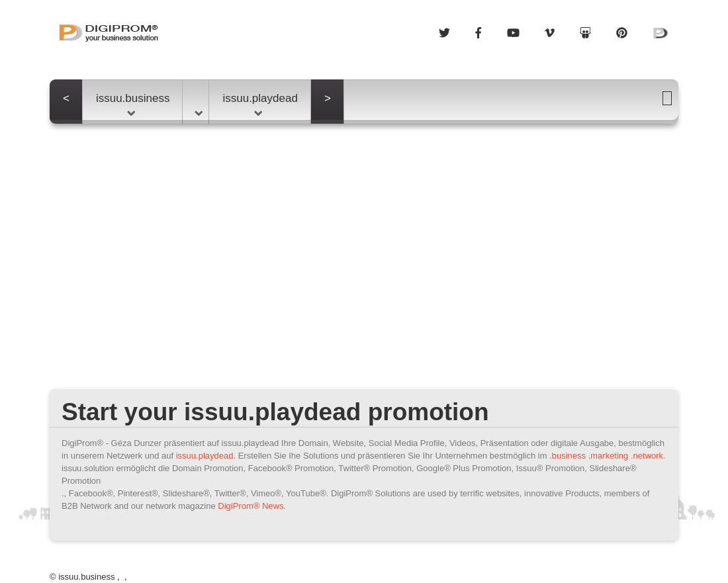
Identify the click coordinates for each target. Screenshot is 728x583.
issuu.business (133, 104)
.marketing (609, 456)
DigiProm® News (250, 506)
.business (568, 456)
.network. (648, 456)
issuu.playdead (260, 104)
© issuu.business (82, 577)
